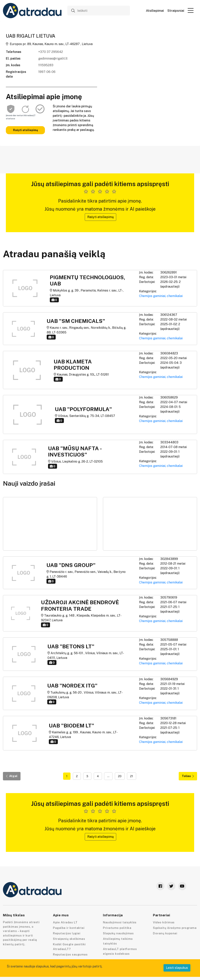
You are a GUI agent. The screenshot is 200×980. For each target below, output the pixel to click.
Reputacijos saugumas (70, 954)
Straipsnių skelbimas (69, 939)
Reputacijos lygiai (67, 933)
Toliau (188, 776)
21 (132, 776)
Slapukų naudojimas (118, 933)
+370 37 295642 (51, 52)
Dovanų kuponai (165, 933)
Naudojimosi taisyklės (120, 922)
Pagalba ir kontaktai (69, 928)
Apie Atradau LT (65, 922)
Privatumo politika (117, 928)
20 (120, 776)
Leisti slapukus (177, 968)
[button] (191, 10)
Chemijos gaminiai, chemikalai (161, 296)
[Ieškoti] (99, 11)
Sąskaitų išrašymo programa (175, 928)
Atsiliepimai (155, 11)
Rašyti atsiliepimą (25, 130)
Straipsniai (176, 11)
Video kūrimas (164, 922)
